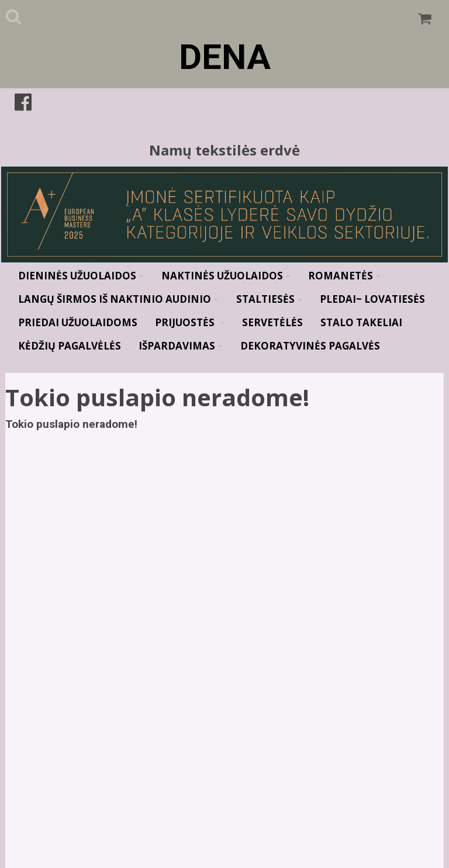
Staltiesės (269, 299)
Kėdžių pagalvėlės (70, 346)
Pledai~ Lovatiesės (372, 299)
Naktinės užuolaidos (226, 276)
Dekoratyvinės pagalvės (310, 346)
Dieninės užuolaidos (81, 276)
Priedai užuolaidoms (78, 322)
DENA (225, 57)
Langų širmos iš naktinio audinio (118, 299)
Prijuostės (190, 322)
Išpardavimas (181, 346)
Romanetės (344, 276)
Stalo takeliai (361, 322)
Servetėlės (272, 322)
